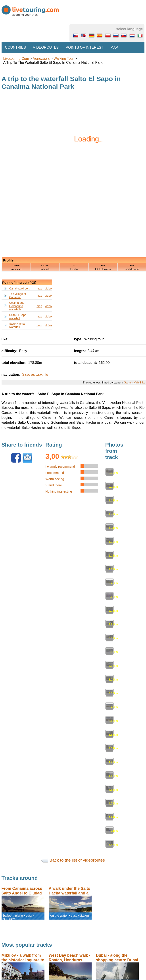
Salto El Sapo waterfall (18, 317)
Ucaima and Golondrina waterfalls (17, 306)
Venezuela (41, 59)
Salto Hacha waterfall (17, 325)
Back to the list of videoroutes (77, 860)
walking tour (64, 59)
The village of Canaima (18, 295)
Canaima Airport (19, 288)
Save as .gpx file (35, 374)
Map (114, 47)
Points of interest (85, 47)
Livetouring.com (16, 59)
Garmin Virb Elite (134, 382)
